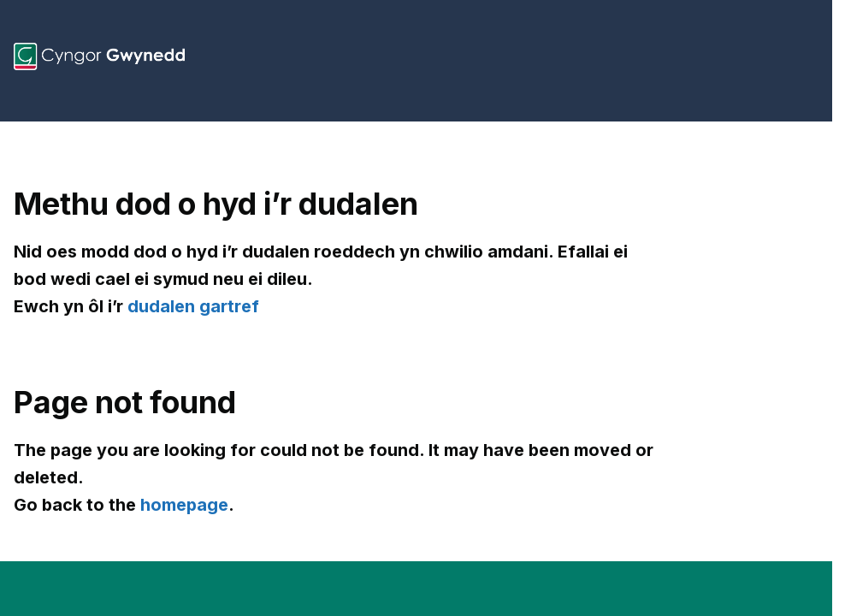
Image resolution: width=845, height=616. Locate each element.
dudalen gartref (193, 306)
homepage (184, 505)
